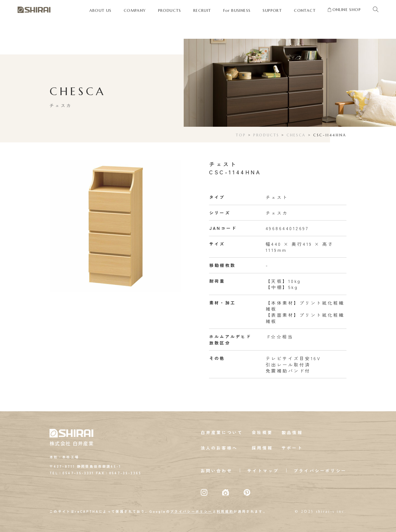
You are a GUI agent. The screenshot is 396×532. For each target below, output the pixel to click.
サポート (292, 448)
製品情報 (292, 432)
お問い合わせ (217, 471)
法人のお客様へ (219, 448)
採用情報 (262, 448)
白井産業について (222, 432)
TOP (241, 135)
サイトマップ (263, 471)
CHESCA (296, 135)
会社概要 (262, 432)
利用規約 (225, 511)
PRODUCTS (266, 135)
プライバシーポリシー (320, 471)
